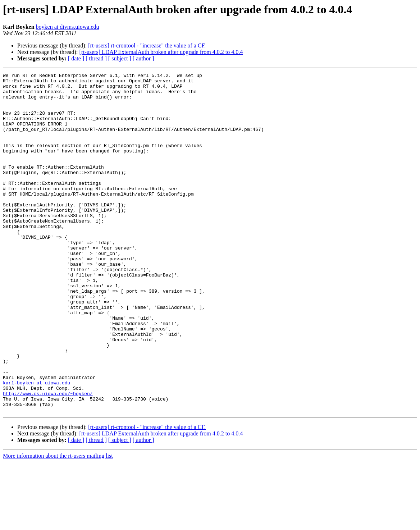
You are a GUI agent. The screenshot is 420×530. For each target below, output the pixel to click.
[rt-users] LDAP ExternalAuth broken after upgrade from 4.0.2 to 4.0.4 (161, 52)
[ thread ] (96, 58)
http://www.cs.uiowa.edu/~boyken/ (48, 458)
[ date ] (76, 58)
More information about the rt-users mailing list (58, 524)
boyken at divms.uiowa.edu (68, 27)
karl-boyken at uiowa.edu (36, 445)
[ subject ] (120, 58)
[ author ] (143, 58)
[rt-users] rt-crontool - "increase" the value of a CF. (147, 45)
